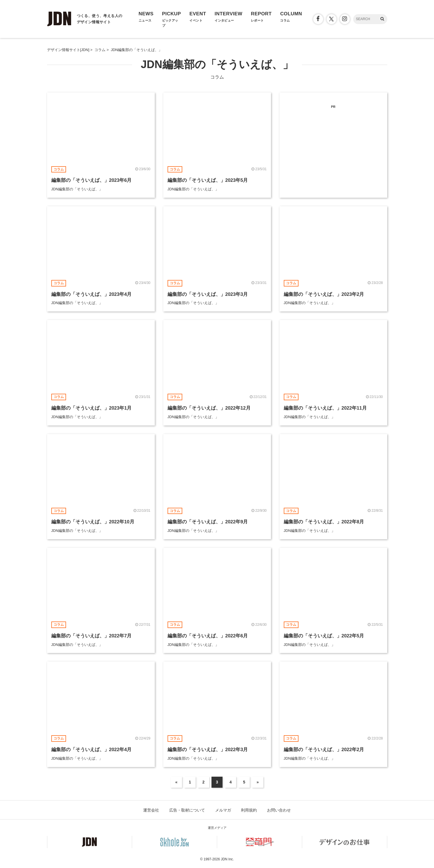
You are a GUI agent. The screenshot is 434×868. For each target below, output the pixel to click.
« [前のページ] (176, 782)
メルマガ (223, 810)
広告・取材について (187, 810)
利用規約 (249, 810)
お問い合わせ (279, 810)
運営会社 (151, 810)
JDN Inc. (227, 859)
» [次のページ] (258, 782)
